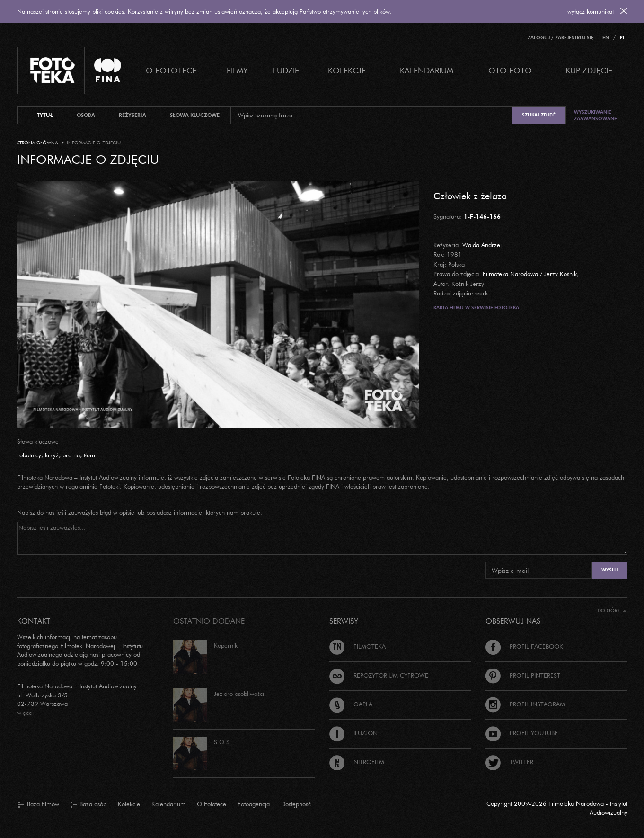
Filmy (237, 70)
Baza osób (88, 804)
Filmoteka (357, 646)
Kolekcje (347, 70)
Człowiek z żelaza (470, 196)
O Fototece (171, 70)
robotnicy (29, 455)
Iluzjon (353, 733)
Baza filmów (39, 804)
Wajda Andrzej (482, 245)
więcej (25, 713)
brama (71, 455)
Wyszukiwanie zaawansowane (595, 115)
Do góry (612, 611)
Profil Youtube (522, 733)
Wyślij (609, 570)
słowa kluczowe (195, 115)
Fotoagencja (254, 804)
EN (606, 38)
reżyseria (132, 115)
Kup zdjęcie (589, 70)
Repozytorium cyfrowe (379, 675)
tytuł (45, 115)
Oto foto (510, 70)
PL (622, 38)
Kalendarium (427, 70)
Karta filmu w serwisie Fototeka (476, 308)
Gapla (351, 704)
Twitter (509, 762)
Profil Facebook (524, 646)
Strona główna (37, 143)
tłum (89, 455)
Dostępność (296, 804)
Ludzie (286, 70)
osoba (86, 115)
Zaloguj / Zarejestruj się (561, 38)
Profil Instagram (525, 704)
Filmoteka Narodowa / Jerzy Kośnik (530, 274)
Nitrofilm (357, 762)
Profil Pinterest (523, 675)
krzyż (52, 455)
